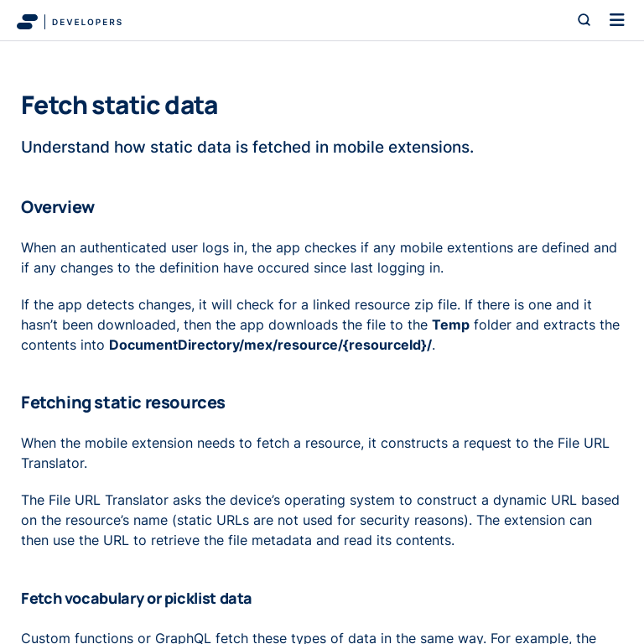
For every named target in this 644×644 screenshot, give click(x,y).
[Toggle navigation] (617, 20)
